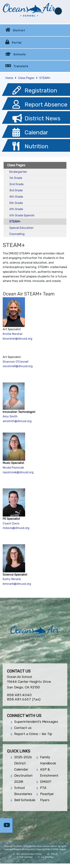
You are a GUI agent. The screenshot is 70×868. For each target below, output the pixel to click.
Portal (17, 43)
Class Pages (26, 78)
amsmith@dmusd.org (17, 421)
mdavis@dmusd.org (16, 528)
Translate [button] (21, 66)
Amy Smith (10, 416)
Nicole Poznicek (13, 468)
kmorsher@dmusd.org (17, 339)
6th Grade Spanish (22, 215)
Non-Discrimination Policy (27, 854)
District (19, 30)
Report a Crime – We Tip (33, 734)
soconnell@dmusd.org (18, 366)
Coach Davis (11, 523)
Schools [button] (20, 54)
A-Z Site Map (46, 857)
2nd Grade (16, 184)
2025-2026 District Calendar (23, 763)
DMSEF (46, 782)
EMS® (55, 849)
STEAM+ (45, 78)
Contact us (23, 728)
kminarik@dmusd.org (17, 584)
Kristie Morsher (13, 334)
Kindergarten (18, 172)
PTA (43, 788)
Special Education (21, 228)
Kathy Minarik (12, 579)
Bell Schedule (25, 800)
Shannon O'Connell (16, 362)
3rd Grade (16, 190)
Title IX (52, 854)
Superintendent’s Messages (36, 722)
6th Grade (16, 209)
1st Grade (16, 178)
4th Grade (16, 197)
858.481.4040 (19, 695)
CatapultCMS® (43, 849)
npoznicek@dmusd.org (18, 472)
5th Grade (16, 203)
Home (9, 78)
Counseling (17, 234)
